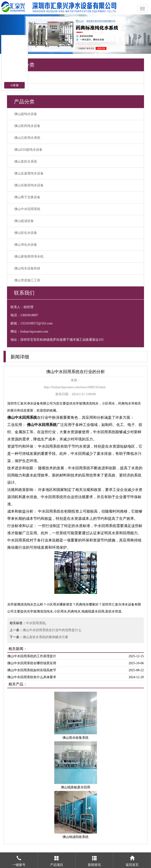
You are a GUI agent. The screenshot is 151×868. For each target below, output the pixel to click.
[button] (11, 34)
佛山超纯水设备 (26, 114)
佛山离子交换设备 (27, 197)
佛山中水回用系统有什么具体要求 (32, 677)
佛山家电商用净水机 (29, 257)
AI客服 (15, 85)
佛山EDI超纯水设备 (28, 150)
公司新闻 (21, 89)
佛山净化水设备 (26, 245)
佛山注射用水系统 (27, 138)
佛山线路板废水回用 (75, 787)
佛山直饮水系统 (26, 162)
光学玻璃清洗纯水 (86, 403)
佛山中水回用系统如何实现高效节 (32, 670)
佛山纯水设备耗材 (27, 268)
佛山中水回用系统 (27, 209)
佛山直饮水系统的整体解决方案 (45, 637)
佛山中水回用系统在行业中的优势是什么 (52, 630)
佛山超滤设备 (24, 221)
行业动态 (21, 77)
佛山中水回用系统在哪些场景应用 (32, 663)
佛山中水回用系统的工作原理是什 (32, 656)
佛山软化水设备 (26, 233)
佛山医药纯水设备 (27, 126)
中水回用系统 (36, 623)
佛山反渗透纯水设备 (29, 173)
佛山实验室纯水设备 (29, 185)
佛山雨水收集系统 (75, 738)
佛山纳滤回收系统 (75, 837)
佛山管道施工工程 (27, 280)
